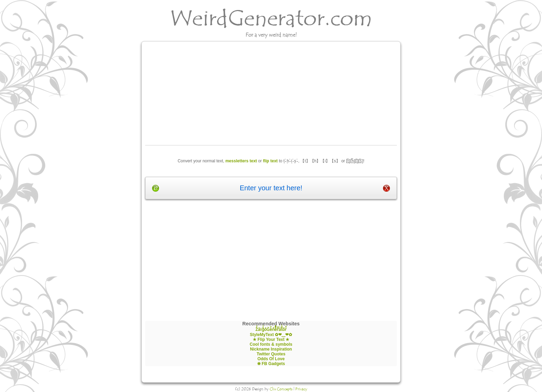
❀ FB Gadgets (271, 364)
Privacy (301, 389)
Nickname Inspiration (271, 349)
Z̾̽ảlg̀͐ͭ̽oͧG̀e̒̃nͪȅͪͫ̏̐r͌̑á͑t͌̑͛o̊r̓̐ (271, 329)
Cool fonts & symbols (271, 344)
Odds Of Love (271, 359)
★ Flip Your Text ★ (271, 340)
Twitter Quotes (271, 354)
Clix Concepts (281, 389)
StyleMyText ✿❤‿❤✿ (271, 335)
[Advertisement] (271, 93)
